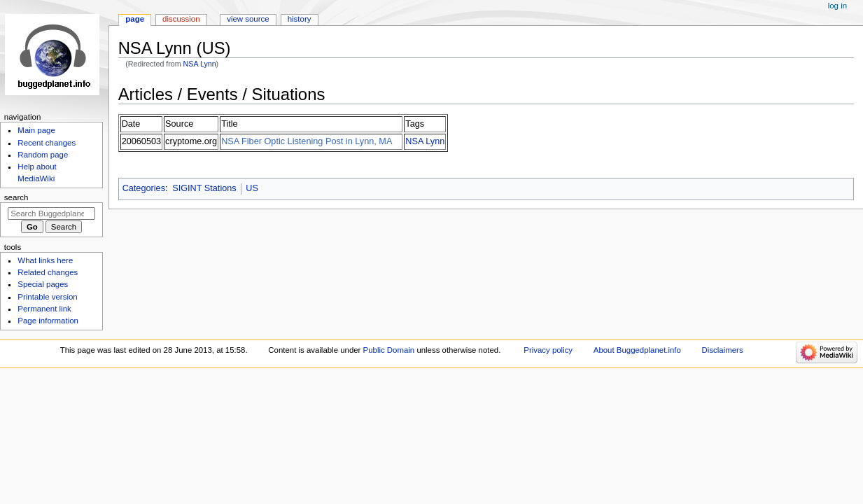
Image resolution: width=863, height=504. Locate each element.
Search (16, 197)
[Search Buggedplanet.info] (51, 213)
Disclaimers (723, 350)
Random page (43, 155)
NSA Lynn (200, 64)
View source (248, 19)
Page (135, 19)
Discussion (181, 19)
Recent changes (47, 143)
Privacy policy (548, 350)
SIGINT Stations (204, 188)
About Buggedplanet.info (637, 350)
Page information (48, 321)
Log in (837, 6)
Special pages (43, 284)
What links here (45, 260)
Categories (144, 188)
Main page (36, 130)
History (300, 19)
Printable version (47, 297)
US (252, 188)
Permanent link (44, 309)
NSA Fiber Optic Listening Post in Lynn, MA (307, 141)
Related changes (48, 272)
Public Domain (389, 350)
